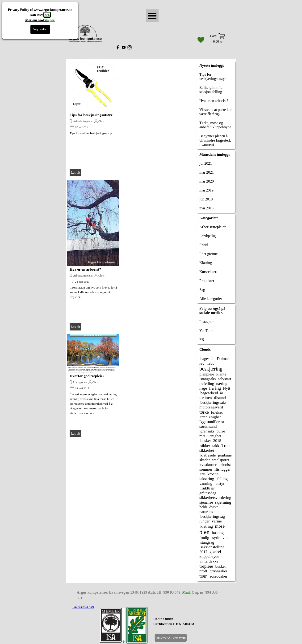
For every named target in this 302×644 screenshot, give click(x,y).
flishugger (223, 469)
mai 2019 (206, 190)
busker (205, 441)
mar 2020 (207, 181)
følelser (217, 412)
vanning (206, 483)
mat (202, 436)
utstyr (220, 483)
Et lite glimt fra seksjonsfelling (211, 90)
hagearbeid (209, 393)
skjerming (223, 502)
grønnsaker (218, 571)
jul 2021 (206, 163)
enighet (215, 417)
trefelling (207, 384)
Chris (101, 121)
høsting (218, 533)
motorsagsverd (211, 407)
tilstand (220, 398)
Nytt (226, 388)
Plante (221, 374)
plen (204, 532)
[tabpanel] (186, 624)
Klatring (206, 263)
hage (203, 388)
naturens (206, 512)
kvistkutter (208, 465)
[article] (93, 119)
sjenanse (206, 502)
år (222, 393)
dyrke (214, 507)
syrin (216, 538)
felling (222, 479)
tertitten (206, 398)
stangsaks (208, 379)
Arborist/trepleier (83, 121)
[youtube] (124, 47)
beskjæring (211, 369)
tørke (204, 412)
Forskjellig (208, 236)
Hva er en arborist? (85, 269)
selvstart (224, 379)
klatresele (208, 455)
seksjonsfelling (212, 547)
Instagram (207, 322)
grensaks (207, 431)
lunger (204, 521)
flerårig (215, 388)
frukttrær (207, 488)
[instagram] (130, 47)
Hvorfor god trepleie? (87, 376)
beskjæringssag (212, 516)
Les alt (75, 172)
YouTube (206, 331)
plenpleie (207, 374)
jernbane (225, 455)
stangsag (207, 542)
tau (202, 474)
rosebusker (218, 576)
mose (220, 526)
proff (203, 571)
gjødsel (215, 552)
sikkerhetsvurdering (215, 498)
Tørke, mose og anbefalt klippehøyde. (216, 125)
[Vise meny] (152, 16)
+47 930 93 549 (83, 607)
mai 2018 (206, 208)
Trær (226, 446)
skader (205, 460)
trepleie (206, 566)
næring (222, 384)
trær (203, 417)
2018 (217, 441)
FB (202, 340)
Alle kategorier (211, 299)
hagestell (207, 359)
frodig (204, 538)
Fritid (204, 245)
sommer (206, 469)
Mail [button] (186, 592)
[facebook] (118, 47)
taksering (207, 479)
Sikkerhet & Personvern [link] (171, 638)
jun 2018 (206, 199)
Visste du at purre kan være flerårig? (216, 112)
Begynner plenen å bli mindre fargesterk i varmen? (215, 140)
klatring (206, 526)
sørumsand (208, 426)
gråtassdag (208, 493)
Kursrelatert (208, 272)
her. (47, 15)
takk (216, 446)
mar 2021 (207, 172)
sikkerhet (207, 450)
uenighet (214, 436)
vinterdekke (209, 561)
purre (221, 431)
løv (202, 363)
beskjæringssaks (213, 402)
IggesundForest (212, 422)
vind (226, 538)
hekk (203, 507)
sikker (205, 446)
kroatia (213, 474)
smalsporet (221, 460)
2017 (203, 552)
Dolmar (223, 359)
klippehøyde (209, 556)
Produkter (207, 281)
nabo (211, 363)
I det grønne (80, 382)
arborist (225, 465)
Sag (202, 290)
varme (217, 521)
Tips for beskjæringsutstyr (91, 115)
